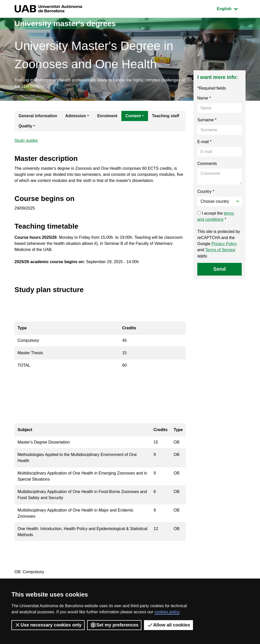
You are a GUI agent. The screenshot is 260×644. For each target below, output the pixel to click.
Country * (206, 191)
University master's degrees (65, 23)
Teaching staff (166, 116)
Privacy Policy (224, 244)
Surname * (207, 120)
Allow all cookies (168, 625)
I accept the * (216, 216)
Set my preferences (114, 625)
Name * (204, 98)
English (231, 8)
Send (220, 269)
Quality (25, 126)
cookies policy (167, 612)
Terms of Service (220, 250)
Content (133, 116)
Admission (76, 116)
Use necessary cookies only (48, 625)
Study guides (26, 140)
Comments (207, 164)
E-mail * (204, 142)
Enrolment (107, 116)
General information (38, 116)
